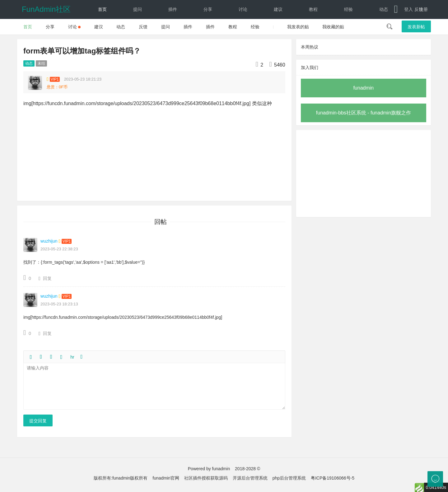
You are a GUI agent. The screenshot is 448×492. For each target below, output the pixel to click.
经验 (348, 9)
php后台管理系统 (289, 478)
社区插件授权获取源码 (206, 478)
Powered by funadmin (209, 469)
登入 (408, 9)
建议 (278, 9)
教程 (313, 9)
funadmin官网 (166, 478)
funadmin (363, 88)
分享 (208, 9)
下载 (132, 28)
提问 (138, 9)
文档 (97, 28)
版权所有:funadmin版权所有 (121, 478)
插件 (173, 9)
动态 (384, 9)
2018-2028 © (247, 469)
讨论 (243, 9)
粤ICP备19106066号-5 (333, 478)
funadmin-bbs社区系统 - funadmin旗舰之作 (364, 113)
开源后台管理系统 (250, 478)
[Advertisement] (364, 174)
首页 (102, 9)
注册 (423, 9)
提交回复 (38, 421)
